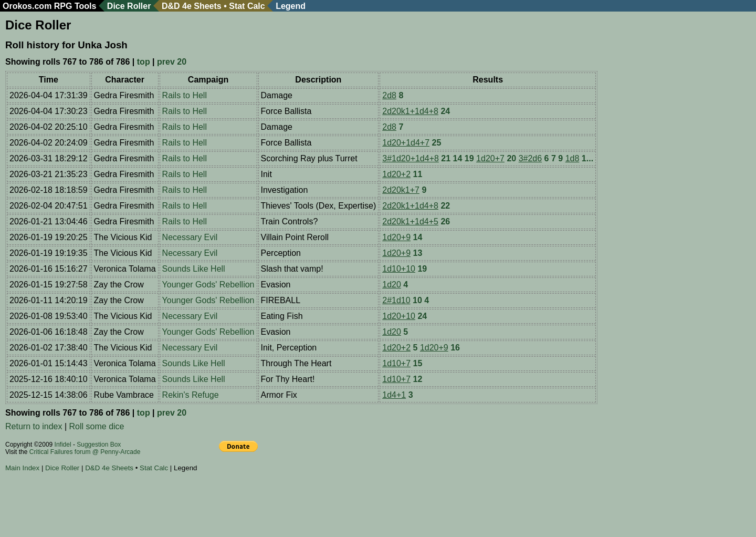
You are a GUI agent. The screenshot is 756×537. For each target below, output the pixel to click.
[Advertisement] (196, 506)
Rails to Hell (185, 95)
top (144, 62)
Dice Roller (129, 6)
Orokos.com (27, 6)
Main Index (22, 468)
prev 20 (172, 62)
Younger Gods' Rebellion (208, 285)
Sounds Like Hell (194, 269)
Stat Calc (247, 6)
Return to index (34, 426)
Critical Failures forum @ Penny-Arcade (85, 452)
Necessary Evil (190, 237)
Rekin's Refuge (191, 395)
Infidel (63, 445)
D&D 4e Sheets (192, 6)
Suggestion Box (99, 445)
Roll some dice (97, 426)
